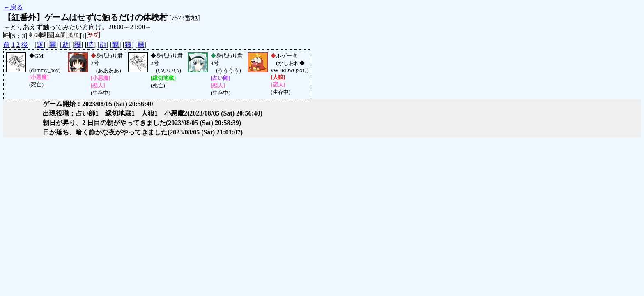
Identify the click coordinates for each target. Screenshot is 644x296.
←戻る (13, 7)
